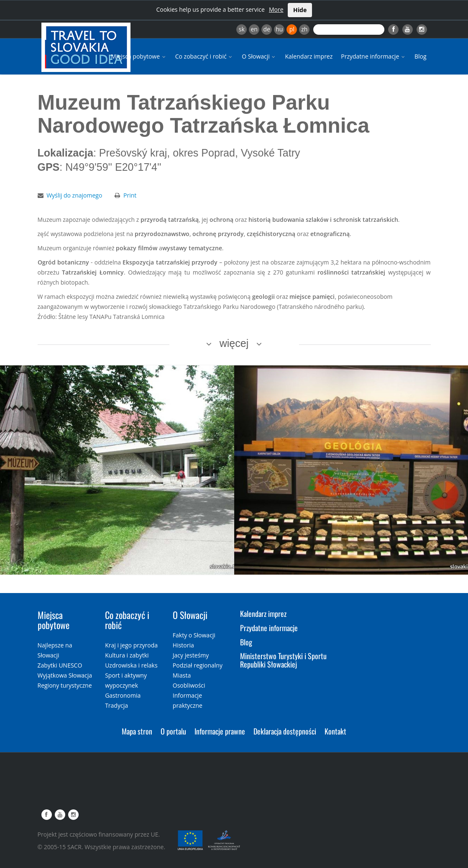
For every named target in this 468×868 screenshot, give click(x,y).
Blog (421, 56)
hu (279, 29)
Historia (183, 645)
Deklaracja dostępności (285, 731)
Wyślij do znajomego (74, 195)
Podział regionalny (198, 665)
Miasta (182, 675)
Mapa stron (137, 731)
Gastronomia (123, 695)
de (267, 29)
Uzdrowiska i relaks (131, 665)
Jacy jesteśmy (191, 655)
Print (130, 195)
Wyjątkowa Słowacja (65, 675)
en (254, 29)
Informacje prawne (220, 731)
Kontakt (335, 731)
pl (292, 29)
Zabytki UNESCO (60, 665)
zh (304, 29)
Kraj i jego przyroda (131, 645)
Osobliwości (189, 685)
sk (242, 29)
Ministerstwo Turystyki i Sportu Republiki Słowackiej (283, 660)
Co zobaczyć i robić (205, 56)
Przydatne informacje (373, 56)
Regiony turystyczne (65, 685)
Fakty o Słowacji (194, 635)
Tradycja (116, 705)
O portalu (173, 731)
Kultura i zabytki (127, 655)
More (276, 9)
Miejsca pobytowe (139, 56)
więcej (234, 343)
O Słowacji (259, 56)
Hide (300, 10)
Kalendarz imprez (309, 56)
